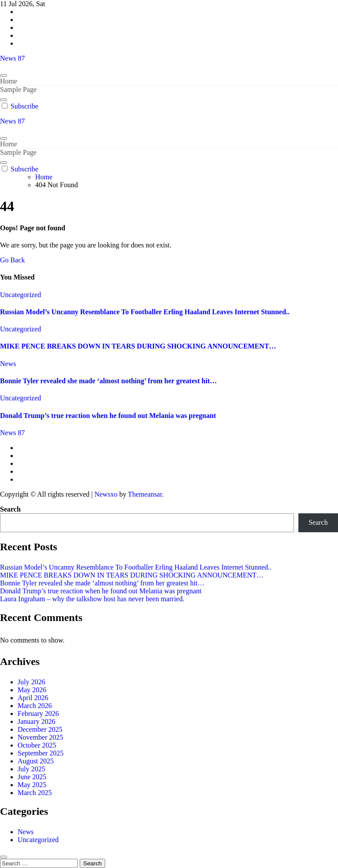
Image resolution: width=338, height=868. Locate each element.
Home (9, 81)
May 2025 (32, 785)
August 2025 (36, 761)
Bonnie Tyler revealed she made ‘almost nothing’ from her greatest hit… (108, 381)
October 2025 (37, 745)
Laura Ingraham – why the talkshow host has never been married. (92, 599)
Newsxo (106, 494)
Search (10, 509)
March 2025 (35, 793)
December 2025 (40, 729)
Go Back (12, 260)
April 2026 (33, 698)
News (8, 364)
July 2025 (31, 769)
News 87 (12, 58)
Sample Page (18, 89)
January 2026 (37, 721)
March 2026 (35, 706)
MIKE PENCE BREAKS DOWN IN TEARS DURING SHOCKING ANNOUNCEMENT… (138, 346)
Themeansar (145, 494)
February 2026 (38, 714)
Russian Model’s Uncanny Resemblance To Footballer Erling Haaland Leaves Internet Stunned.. (145, 312)
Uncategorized (20, 295)
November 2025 (40, 737)
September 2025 (40, 753)
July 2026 (31, 682)
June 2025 (32, 777)
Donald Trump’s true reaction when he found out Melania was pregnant (108, 416)
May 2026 (32, 690)
